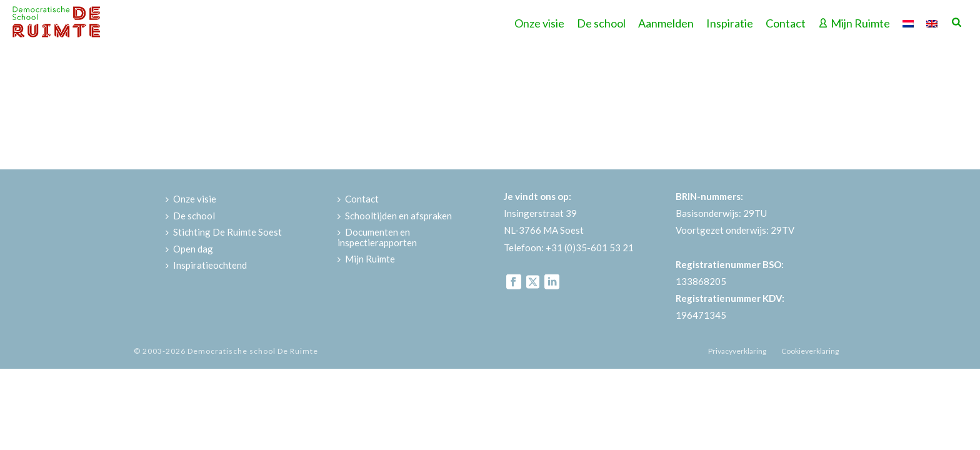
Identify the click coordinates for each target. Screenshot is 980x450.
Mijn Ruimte (854, 23)
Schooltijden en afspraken (395, 216)
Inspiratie (730, 23)
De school (601, 23)
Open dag (189, 249)
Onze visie (539, 23)
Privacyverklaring (737, 351)
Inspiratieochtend (206, 265)
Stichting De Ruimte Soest (224, 232)
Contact (786, 23)
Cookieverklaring (810, 351)
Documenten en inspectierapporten (377, 237)
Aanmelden (666, 23)
